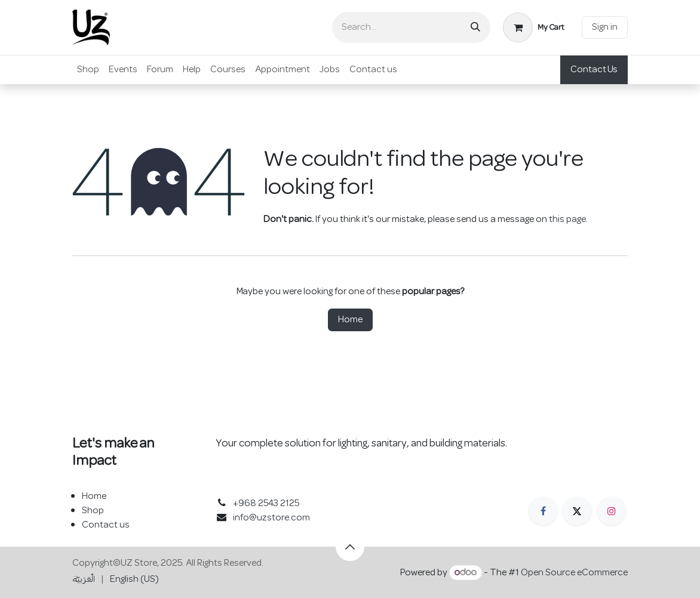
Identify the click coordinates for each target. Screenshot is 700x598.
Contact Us (594, 70)
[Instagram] (612, 511)
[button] (350, 547)
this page (567, 220)
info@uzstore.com (271, 518)
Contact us (106, 525)
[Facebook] (543, 511)
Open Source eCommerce (574, 573)
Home (350, 320)
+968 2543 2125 (266, 504)
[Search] (475, 27)
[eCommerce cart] (534, 27)
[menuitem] (88, 70)
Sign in (605, 27)
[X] (577, 511)
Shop (93, 511)
